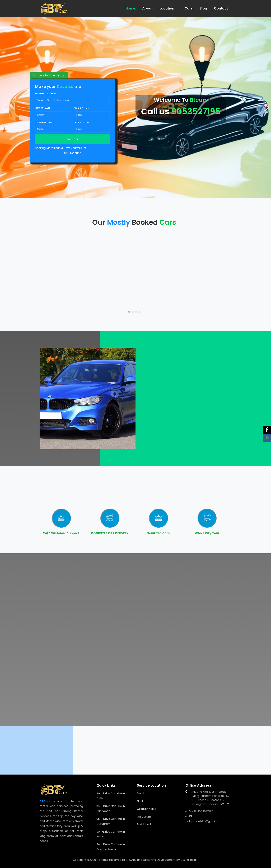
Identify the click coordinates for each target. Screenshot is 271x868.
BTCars (45, 801)
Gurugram (144, 817)
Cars (189, 8)
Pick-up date (43, 108)
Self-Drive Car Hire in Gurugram (111, 821)
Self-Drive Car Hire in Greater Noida (111, 847)
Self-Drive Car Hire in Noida (111, 834)
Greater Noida (147, 809)
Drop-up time (82, 122)
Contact (221, 8)
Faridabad (144, 824)
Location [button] (167, 8)
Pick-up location (46, 94)
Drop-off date (44, 122)
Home (130, 8)
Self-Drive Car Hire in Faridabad (111, 809)
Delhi (140, 793)
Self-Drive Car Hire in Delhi (111, 796)
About (147, 8)
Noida (141, 801)
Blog (203, 8)
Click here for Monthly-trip (49, 75)
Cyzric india (188, 860)
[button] (267, 107)
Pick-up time (81, 108)
